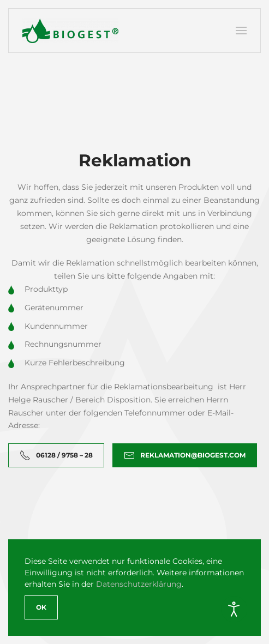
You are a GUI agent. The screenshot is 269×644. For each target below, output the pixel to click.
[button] (241, 31)
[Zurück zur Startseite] (70, 31)
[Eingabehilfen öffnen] (234, 609)
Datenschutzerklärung (139, 584)
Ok (41, 607)
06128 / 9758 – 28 (56, 455)
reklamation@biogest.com (185, 455)
